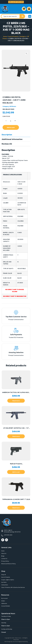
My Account (4, 598)
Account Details (6, 606)
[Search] (23, 16)
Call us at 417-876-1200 (16, 2)
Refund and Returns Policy (8, 564)
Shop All (4, 575)
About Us (4, 553)
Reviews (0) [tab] (7, 144)
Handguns (23, 36)
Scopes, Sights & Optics (8, 580)
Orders (3, 601)
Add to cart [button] (16, 472)
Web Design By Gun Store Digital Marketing (16, 642)
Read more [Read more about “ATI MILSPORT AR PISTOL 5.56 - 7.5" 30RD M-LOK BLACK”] (16, 436)
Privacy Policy (5, 561)
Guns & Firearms (13, 36)
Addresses (4, 603)
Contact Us (4, 559)
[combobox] (10, 16)
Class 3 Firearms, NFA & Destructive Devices (13, 587)
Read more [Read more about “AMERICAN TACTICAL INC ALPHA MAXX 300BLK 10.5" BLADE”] (16, 401)
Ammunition (5, 585)
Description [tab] (7, 135)
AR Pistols (13, 106)
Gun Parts (4, 582)
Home (5, 36)
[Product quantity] (11, 121)
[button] (30, 16)
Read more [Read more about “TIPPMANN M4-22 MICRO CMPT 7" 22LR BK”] (16, 508)
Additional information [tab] (12, 139)
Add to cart (11, 127)
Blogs (3, 556)
